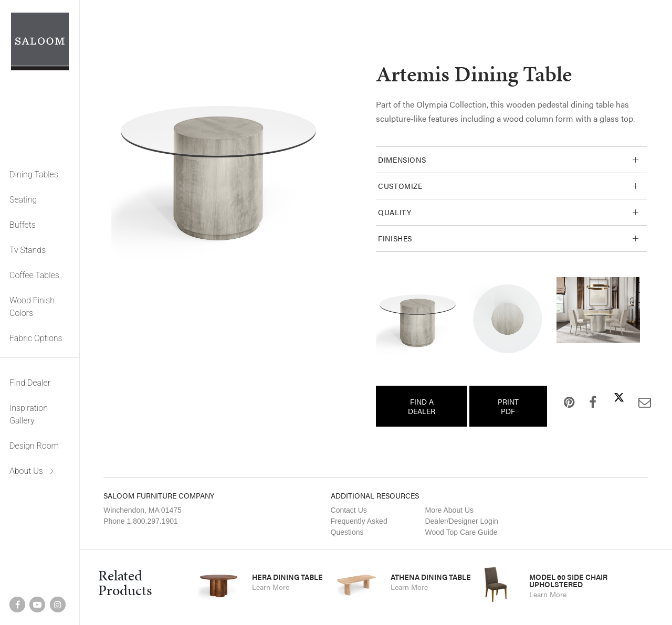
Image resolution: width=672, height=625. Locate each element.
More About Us (449, 510)
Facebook (584, 402)
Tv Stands (28, 250)
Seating (23, 200)
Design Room (34, 446)
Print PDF (508, 406)
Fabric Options (36, 338)
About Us (26, 471)
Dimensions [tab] (402, 160)
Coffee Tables (34, 275)
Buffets (23, 225)
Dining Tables (34, 174)
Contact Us (349, 510)
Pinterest (561, 402)
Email (636, 402)
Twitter (611, 397)
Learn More (271, 587)
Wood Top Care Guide (461, 532)
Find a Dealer (422, 406)
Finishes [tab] (395, 238)
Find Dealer (30, 383)
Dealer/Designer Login (461, 521)
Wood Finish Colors (32, 307)
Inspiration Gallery (29, 414)
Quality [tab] (395, 212)
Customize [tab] (400, 186)
